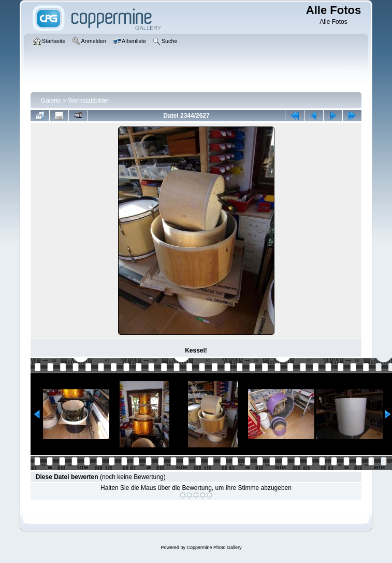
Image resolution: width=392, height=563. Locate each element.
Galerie (51, 101)
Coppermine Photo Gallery (214, 547)
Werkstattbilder (89, 101)
